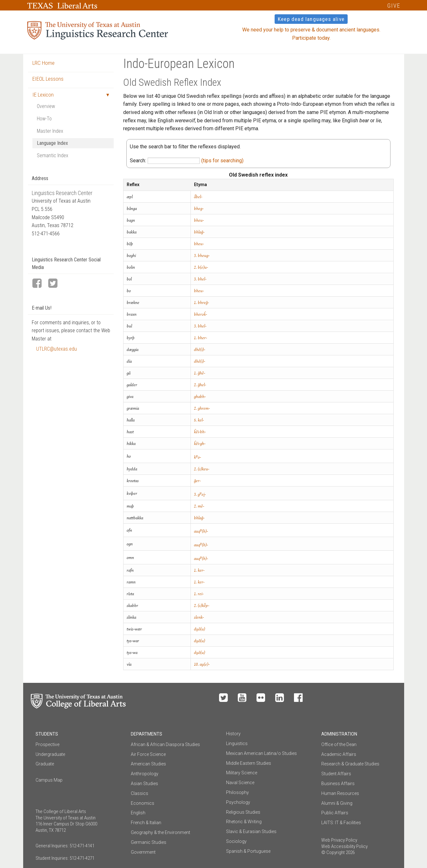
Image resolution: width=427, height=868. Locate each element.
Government (143, 852)
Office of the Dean (339, 744)
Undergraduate (50, 754)
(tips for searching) (222, 161)
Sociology (236, 841)
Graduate (45, 764)
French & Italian (146, 823)
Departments (147, 734)
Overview (46, 106)
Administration (339, 734)
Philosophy (237, 792)
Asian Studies (144, 784)
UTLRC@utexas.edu (57, 349)
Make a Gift (351, 698)
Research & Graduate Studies (350, 764)
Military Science (242, 773)
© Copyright (333, 852)
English (138, 813)
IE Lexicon (43, 95)
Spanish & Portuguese (248, 851)
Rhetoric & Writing (244, 822)
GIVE (394, 6)
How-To (44, 119)
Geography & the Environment (160, 832)
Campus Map (49, 780)
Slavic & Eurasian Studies (251, 831)
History (233, 734)
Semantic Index (53, 155)
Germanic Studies (149, 842)
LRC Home (43, 63)
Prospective (47, 744)
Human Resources (340, 793)
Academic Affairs (339, 754)
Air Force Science (148, 754)
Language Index (52, 143)
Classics (140, 793)
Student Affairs (336, 774)
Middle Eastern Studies (249, 763)
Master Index (50, 131)
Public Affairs (335, 813)
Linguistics (237, 744)
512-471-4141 (82, 846)
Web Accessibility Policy (344, 846)
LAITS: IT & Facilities (341, 823)
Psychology (238, 802)
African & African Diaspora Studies (165, 744)
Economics (143, 803)
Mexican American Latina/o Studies (261, 753)
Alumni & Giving (337, 803)
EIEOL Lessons (48, 79)
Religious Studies (243, 812)
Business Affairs (338, 784)
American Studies (148, 764)
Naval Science (240, 783)
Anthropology (145, 774)
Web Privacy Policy (339, 840)
